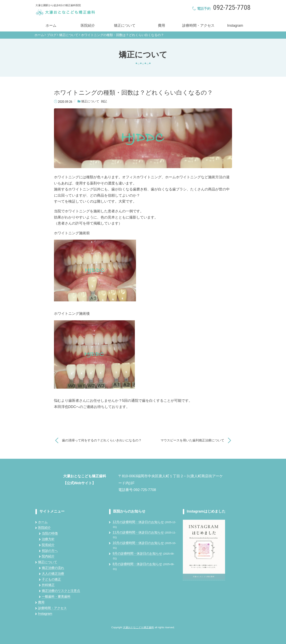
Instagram (235, 25)
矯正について (125, 25)
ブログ (52, 35)
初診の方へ (50, 551)
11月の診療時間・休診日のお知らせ (138, 532)
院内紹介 (48, 556)
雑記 (104, 101)
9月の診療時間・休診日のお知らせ (137, 553)
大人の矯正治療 (53, 574)
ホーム (51, 25)
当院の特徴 (50, 533)
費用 (162, 25)
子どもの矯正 (51, 579)
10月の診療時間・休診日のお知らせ (138, 543)
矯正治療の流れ (53, 568)
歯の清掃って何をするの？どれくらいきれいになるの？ (102, 440)
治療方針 (48, 539)
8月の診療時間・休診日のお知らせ (137, 564)
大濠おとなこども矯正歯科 (138, 627)
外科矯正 (48, 585)
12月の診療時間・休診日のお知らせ (138, 522)
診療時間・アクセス (198, 25)
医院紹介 (88, 25)
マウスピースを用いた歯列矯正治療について (192, 440)
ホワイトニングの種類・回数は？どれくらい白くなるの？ (122, 35)
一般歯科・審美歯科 (56, 596)
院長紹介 (48, 545)
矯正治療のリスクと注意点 (61, 591)
